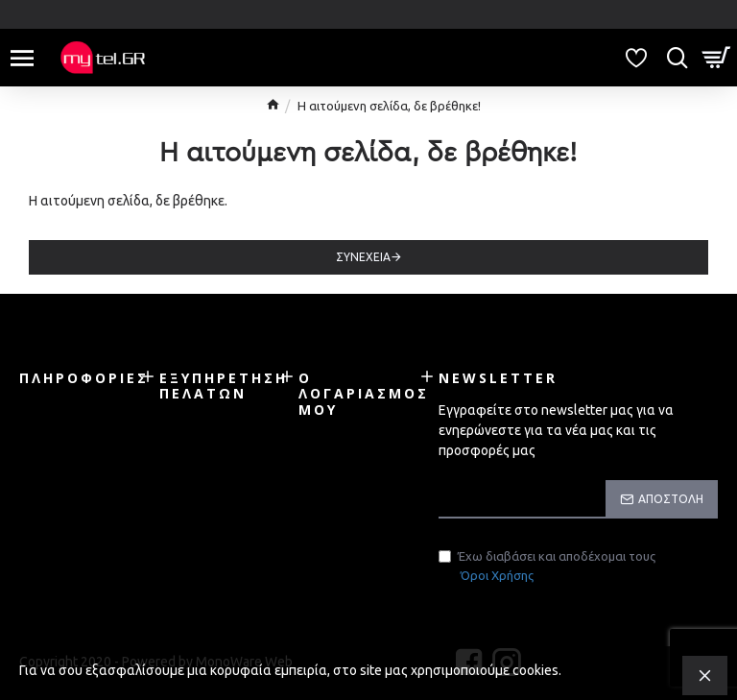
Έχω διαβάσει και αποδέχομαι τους (547, 567)
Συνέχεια (363, 257)
